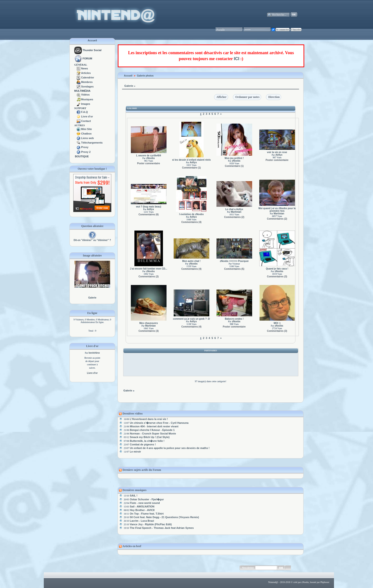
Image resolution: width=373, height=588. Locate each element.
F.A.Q (84, 112)
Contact (86, 121)
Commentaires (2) (234, 217)
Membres (87, 82)
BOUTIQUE (82, 156)
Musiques (87, 99)
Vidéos (85, 95)
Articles (86, 73)
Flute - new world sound (145, 503)
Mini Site (86, 129)
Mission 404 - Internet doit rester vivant (154, 426)
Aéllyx (193, 162)
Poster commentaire (149, 163)
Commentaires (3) (277, 277)
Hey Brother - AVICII (142, 510)
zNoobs (150, 158)
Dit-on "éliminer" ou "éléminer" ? (92, 240)
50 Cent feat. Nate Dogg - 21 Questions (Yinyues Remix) (164, 517)
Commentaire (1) (191, 168)
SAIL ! (134, 496)
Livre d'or (87, 116)
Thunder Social (88, 50)
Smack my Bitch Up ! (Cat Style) (150, 437)
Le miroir (135, 452)
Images (86, 104)
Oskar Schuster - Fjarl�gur (147, 499)
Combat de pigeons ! (143, 444)
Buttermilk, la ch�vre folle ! (147, 441)
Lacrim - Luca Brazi (142, 521)
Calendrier (88, 77)
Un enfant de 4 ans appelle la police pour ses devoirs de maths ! (170, 448)
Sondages (87, 87)
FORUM (87, 58)
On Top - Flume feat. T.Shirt (147, 514)
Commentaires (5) (234, 269)
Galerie (92, 298)
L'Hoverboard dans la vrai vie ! (149, 419)
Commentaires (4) (191, 222)
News (85, 68)
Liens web (87, 138)
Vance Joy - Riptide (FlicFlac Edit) (151, 524)
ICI (237, 59)
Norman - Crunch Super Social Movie (153, 434)
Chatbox (86, 134)
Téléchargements (92, 143)
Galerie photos (145, 76)
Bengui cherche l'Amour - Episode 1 (152, 430)
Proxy (85, 147)
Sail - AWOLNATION (142, 506)
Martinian (236, 212)
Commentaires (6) (148, 214)
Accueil (92, 40)
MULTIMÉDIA (82, 91)
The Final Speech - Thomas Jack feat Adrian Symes (162, 528)
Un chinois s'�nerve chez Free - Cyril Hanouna (159, 423)
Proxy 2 (86, 152)
